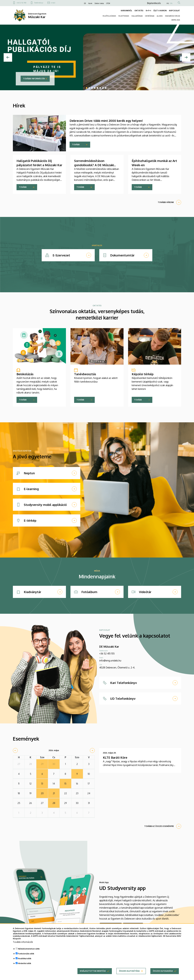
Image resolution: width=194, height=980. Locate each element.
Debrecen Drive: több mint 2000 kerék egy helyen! (106, 121)
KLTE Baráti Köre (115, 757)
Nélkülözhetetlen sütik (29, 949)
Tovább (76, 145)
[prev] (15, 750)
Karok (90, 3)
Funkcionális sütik (26, 954)
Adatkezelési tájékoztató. (150, 936)
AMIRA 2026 (176, 20)
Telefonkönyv (39, 3)
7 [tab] (103, 88)
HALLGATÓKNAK (137, 16)
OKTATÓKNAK (150, 16)
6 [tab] (100, 88)
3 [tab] (92, 88)
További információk (34, 79)
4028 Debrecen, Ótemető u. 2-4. (117, 668)
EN (171, 3)
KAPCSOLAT (174, 11)
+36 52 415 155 (107, 654)
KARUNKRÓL (126, 11)
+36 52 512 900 (21, 3)
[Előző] (8, 57)
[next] (92, 750)
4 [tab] (95, 88)
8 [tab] (106, 88)
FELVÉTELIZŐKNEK (109, 16)
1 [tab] (87, 88)
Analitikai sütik (25, 959)
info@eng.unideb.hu (110, 661)
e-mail (53, 3)
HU (168, 3)
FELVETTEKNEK (124, 16)
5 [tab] (97, 88)
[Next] (186, 57)
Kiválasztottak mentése (93, 971)
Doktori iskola (99, 3)
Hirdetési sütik (25, 963)
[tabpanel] (97, 57)
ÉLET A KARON (160, 11)
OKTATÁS (139, 11)
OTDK (108, 3)
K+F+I (148, 11)
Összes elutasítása (129, 971)
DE (85, 3)
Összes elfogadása (163, 971)
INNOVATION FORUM (172, 16)
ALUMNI (160, 16)
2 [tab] (89, 88)
